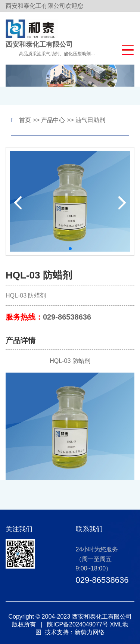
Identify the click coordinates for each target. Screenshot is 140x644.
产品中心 (53, 120)
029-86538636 (67, 317)
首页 (25, 120)
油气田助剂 (90, 120)
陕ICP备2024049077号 (78, 624)
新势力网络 (90, 632)
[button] (126, 49)
